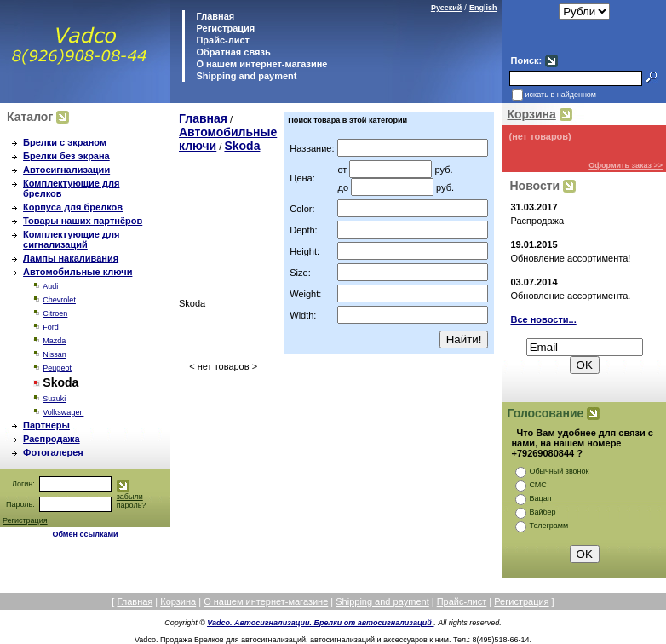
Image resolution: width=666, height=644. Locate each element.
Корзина (531, 114)
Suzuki (54, 399)
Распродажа (52, 439)
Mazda (54, 341)
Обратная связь (232, 52)
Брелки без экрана (66, 156)
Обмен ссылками (85, 534)
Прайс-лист (221, 40)
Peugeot (57, 368)
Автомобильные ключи (78, 272)
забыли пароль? (132, 501)
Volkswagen (63, 412)
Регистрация (225, 28)
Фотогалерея (53, 452)
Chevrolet (59, 300)
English (483, 8)
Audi (50, 286)
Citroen (55, 313)
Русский (446, 8)
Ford (51, 327)
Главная (214, 16)
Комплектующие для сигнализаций (71, 239)
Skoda (242, 146)
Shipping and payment (245, 76)
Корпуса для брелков (73, 207)
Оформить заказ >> (626, 165)
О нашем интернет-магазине (260, 64)
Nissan (55, 354)
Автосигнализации (66, 170)
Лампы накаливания (71, 258)
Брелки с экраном (65, 142)
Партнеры (46, 425)
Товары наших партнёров (83, 221)
